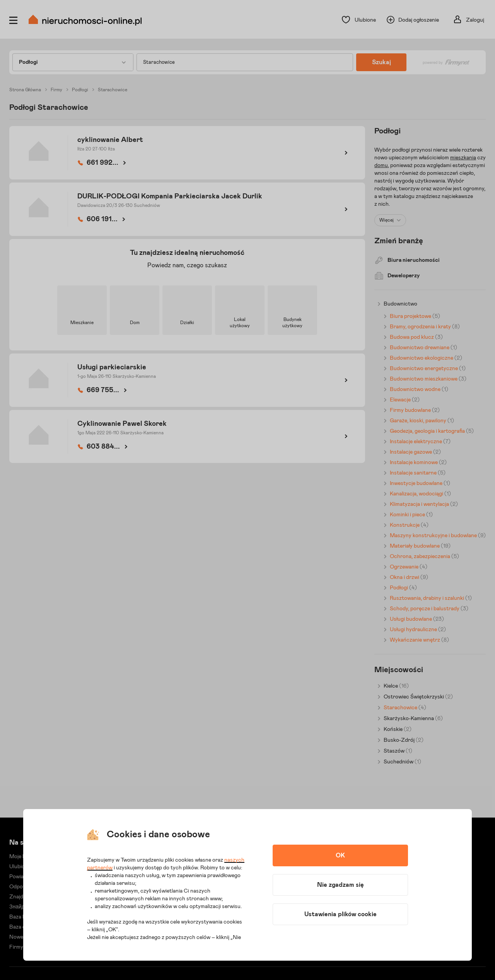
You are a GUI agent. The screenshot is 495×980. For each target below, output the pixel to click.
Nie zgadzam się (341, 885)
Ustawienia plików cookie (341, 914)
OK (340, 855)
